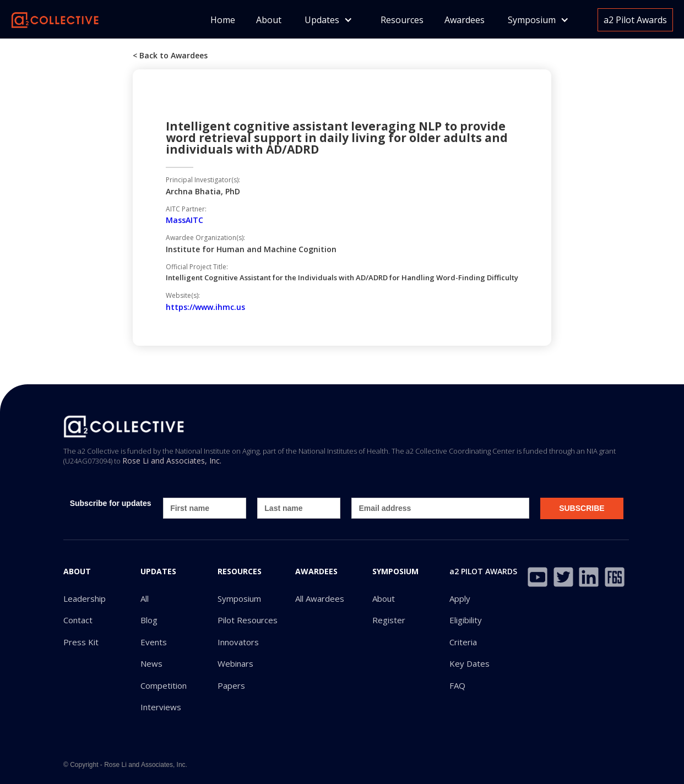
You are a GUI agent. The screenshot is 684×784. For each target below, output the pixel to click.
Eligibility (466, 620)
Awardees (465, 20)
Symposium (239, 599)
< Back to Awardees (170, 55)
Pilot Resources (248, 620)
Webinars (235, 664)
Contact (78, 620)
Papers (231, 686)
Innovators (238, 642)
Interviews (161, 707)
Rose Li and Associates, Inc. (172, 461)
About (269, 20)
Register (389, 620)
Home (223, 20)
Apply (460, 599)
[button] (329, 20)
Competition (164, 686)
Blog (149, 620)
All (145, 599)
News (151, 664)
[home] (55, 19)
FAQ (457, 686)
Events (154, 642)
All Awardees (320, 599)
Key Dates (469, 664)
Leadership (85, 599)
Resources (402, 20)
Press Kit (81, 642)
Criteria (463, 642)
